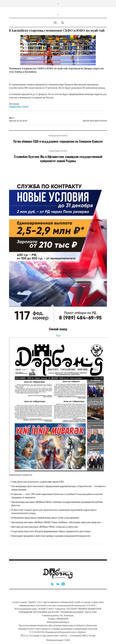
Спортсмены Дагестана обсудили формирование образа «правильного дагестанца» (51, 531)
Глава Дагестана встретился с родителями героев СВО (38, 482)
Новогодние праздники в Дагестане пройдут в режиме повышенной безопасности (51, 536)
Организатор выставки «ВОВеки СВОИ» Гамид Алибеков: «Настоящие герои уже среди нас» (56, 522)
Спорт (25, 107)
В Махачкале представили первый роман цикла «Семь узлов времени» (45, 518)
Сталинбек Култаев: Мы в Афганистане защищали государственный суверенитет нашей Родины (58, 159)
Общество (15, 107)
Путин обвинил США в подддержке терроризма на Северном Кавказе (58, 141)
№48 (58, 336)
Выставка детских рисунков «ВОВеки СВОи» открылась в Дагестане (45, 527)
